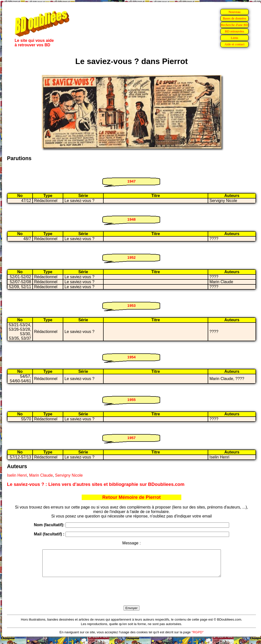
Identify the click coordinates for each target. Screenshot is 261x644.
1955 (131, 400)
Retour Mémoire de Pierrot (131, 497)
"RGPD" (197, 637)
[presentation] (131, 597)
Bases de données (234, 18)
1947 (131, 181)
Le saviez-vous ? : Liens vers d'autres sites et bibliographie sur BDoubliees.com (96, 484)
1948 (131, 219)
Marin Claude (41, 475)
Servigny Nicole (69, 475)
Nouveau (234, 12)
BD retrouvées (234, 31)
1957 (131, 438)
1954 (131, 357)
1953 (131, 305)
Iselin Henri (17, 475)
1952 (131, 257)
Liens (235, 38)
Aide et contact (234, 44)
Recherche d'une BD (235, 25)
